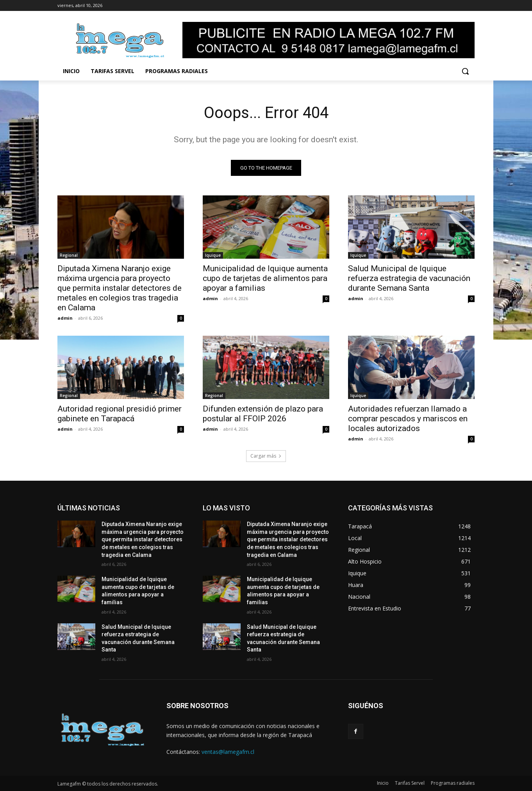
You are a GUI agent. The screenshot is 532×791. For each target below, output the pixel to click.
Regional (69, 256)
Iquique (213, 256)
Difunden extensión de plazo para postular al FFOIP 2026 (263, 414)
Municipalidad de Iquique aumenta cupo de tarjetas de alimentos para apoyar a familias (265, 279)
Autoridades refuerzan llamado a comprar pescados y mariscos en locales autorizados (408, 419)
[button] (465, 71)
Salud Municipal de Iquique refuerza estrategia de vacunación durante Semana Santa (409, 279)
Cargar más (266, 456)
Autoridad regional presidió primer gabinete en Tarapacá (120, 414)
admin (65, 318)
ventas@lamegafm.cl (228, 752)
